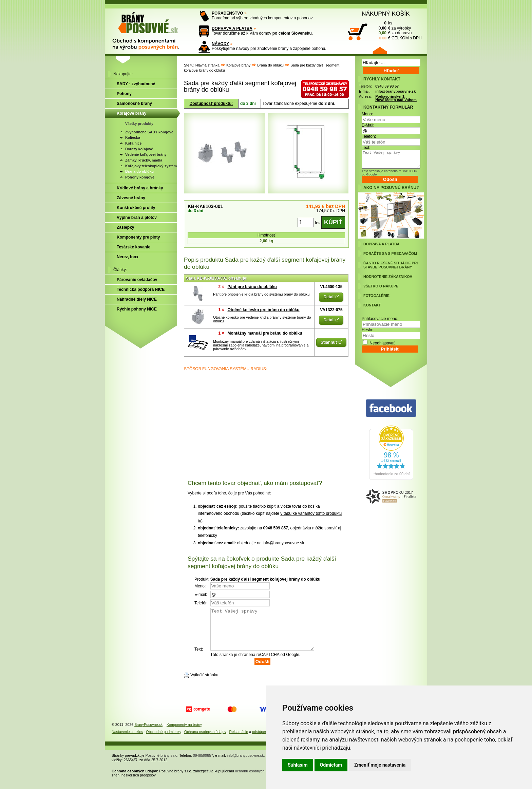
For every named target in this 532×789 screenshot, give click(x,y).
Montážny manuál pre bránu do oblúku (265, 333)
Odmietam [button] (331, 765)
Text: (366, 148)
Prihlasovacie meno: (380, 319)
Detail (331, 297)
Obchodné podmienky (164, 740)
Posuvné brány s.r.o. (162, 764)
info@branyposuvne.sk (283, 543)
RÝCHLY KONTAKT (382, 79)
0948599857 (203, 764)
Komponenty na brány (184, 733)
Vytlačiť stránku (204, 683)
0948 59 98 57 (387, 86)
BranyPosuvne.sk (148, 733)
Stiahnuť (331, 342)
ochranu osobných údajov (256, 779)
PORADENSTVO (227, 13)
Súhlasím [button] (298, 765)
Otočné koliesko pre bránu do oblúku (264, 310)
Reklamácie (239, 740)
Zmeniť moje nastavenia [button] (380, 765)
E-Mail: (368, 125)
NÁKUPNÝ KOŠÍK (386, 14)
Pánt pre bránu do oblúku (252, 287)
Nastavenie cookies (127, 740)
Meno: (367, 114)
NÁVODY (220, 44)
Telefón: (369, 136)
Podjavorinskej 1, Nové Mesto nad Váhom (396, 98)
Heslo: (367, 330)
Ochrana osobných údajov (205, 740)
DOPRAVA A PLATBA (232, 29)
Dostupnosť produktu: (211, 104)
